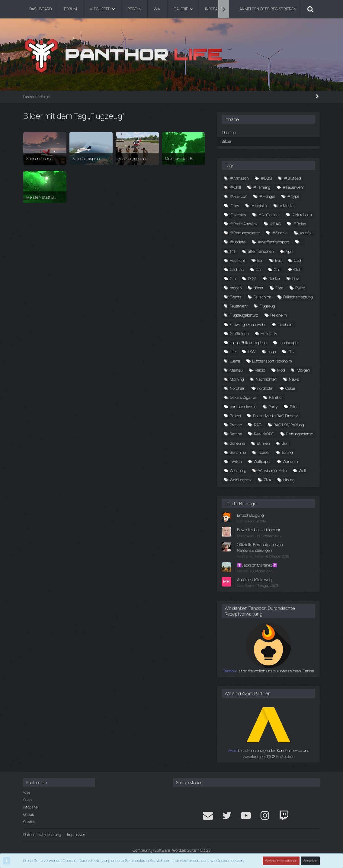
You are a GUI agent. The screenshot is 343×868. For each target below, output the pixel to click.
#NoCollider (269, 215)
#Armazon (239, 178)
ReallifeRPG (264, 434)
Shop (27, 800)
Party (273, 407)
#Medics (238, 215)
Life (233, 352)
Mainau (236, 370)
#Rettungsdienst (245, 233)
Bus (278, 260)
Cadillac (237, 269)
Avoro (233, 750)
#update (238, 242)
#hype (293, 196)
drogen (236, 288)
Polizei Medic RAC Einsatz (276, 416)
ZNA (267, 480)
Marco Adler (246, 536)
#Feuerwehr (293, 187)
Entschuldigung (250, 515)
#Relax (300, 224)
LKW (252, 352)
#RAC (275, 224)
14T (233, 251)
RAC (258, 425)
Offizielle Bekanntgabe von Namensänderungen (260, 547)
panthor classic (243, 407)
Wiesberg (238, 470)
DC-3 (252, 278)
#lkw (234, 206)
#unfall (306, 233)
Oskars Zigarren (243, 397)
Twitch (236, 461)
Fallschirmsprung (298, 297)
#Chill (235, 187)
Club (297, 269)
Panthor (276, 397)
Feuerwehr (239, 306)
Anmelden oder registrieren (268, 9)
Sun (285, 443)
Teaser (264, 452)
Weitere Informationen (281, 861)
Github (29, 814)
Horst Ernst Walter (250, 556)
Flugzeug (267, 306)
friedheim (285, 324)
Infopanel (31, 807)
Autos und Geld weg (254, 580)
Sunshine (238, 452)
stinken (263, 443)
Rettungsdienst (300, 434)
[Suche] (310, 9)
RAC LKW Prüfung (289, 425)
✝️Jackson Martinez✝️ (257, 565)
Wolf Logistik (241, 480)
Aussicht (237, 260)
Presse (236, 425)
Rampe (236, 434)
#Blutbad (292, 178)
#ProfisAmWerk (244, 224)
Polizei (235, 416)
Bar (260, 260)
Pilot (294, 407)
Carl (240, 521)
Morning (237, 379)
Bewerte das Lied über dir (259, 530)
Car (259, 269)
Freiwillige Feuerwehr (248, 324)
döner (258, 288)
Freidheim (279, 315)
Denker (274, 278)
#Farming (262, 187)
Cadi (298, 260)
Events (236, 297)
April (289, 251)
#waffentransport (273, 242)
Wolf (302, 470)
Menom (242, 571)
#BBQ (266, 178)
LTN (291, 352)
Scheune (237, 443)
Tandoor (230, 671)
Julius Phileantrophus (248, 343)
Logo (272, 352)
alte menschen (261, 251)
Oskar (290, 388)
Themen (229, 132)
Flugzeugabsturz (244, 315)
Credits (29, 822)
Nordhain (237, 388)
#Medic (286, 206)
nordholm (265, 388)
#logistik (259, 206)
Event (300, 288)
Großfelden (239, 333)
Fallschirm (262, 297)
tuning (287, 452)
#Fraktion (238, 196)
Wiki (26, 793)
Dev (295, 278)
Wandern (290, 461)
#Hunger (267, 196)
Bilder (226, 141)
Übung (289, 480)
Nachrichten (266, 379)
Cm (233, 278)
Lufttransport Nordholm (272, 361)
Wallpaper (262, 461)
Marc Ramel (246, 585)
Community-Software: (171, 850)
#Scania (280, 233)
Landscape (288, 343)
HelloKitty (269, 333)
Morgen (303, 370)
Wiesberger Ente (272, 470)
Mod (281, 370)
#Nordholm (302, 215)
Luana (235, 361)
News (294, 379)
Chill (278, 269)
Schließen (310, 861)
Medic (260, 370)
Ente (279, 288)
